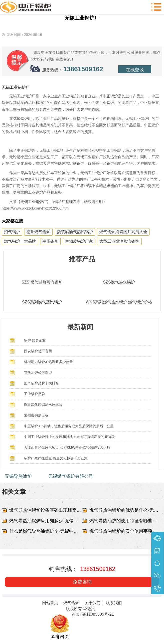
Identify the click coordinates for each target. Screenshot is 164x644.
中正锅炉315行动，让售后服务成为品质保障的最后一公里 (69, 426)
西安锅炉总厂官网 (38, 351)
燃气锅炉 (71, 603)
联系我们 (114, 603)
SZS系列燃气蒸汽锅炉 (42, 302)
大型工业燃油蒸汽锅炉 (119, 241)
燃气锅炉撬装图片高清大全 (123, 232)
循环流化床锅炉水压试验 (43, 405)
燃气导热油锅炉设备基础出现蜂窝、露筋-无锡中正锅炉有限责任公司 (46, 510)
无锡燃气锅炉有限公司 (71, 476)
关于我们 (93, 603)
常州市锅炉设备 (36, 415)
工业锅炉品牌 (34, 394)
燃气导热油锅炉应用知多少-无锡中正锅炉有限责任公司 (46, 521)
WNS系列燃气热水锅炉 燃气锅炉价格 (119, 302)
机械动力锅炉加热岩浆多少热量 (48, 362)
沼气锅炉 (12, 232)
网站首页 (50, 603)
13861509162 (83, 69)
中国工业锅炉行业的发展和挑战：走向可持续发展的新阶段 (69, 437)
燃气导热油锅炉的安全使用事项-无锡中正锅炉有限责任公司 (126, 531)
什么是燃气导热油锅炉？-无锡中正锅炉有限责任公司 (46, 531)
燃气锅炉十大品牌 (20, 241)
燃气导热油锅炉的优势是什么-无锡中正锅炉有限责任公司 (126, 510)
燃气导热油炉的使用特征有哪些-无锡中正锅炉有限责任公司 (126, 521)
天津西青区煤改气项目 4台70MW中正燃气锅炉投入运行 (67, 447)
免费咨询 (82, 582)
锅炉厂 (24, 87)
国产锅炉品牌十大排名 (41, 383)
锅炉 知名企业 (35, 340)
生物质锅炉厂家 (79, 241)
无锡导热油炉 (18, 476)
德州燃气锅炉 (38, 232)
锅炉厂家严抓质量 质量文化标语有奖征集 (56, 458)
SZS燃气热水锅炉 (119, 282)
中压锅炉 (50, 241)
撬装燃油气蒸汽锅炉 (75, 232)
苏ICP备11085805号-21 (93, 614)
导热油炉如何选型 (38, 372)
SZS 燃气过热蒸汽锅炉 (42, 282)
